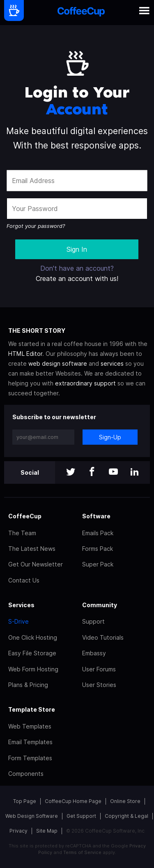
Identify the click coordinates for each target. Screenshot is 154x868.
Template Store (32, 709)
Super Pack (98, 564)
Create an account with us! (77, 279)
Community (100, 605)
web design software (58, 363)
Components (26, 774)
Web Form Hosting (33, 669)
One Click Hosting (33, 637)
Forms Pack (98, 549)
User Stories (99, 685)
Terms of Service (82, 852)
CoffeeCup (25, 516)
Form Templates (30, 758)
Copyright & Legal (126, 816)
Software (96, 516)
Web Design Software (32, 816)
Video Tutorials (103, 637)
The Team (22, 533)
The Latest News (32, 549)
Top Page (25, 801)
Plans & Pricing (28, 685)
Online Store (125, 801)
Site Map (47, 831)
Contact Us (24, 580)
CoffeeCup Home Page (73, 801)
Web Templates (30, 726)
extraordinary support (85, 383)
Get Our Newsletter (36, 564)
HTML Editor (25, 354)
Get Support (81, 816)
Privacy (18, 831)
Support (93, 621)
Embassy (94, 653)
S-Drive (18, 621)
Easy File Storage (32, 653)
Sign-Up (110, 437)
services (112, 363)
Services (21, 605)
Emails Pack (98, 533)
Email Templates (30, 742)
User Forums (99, 669)
